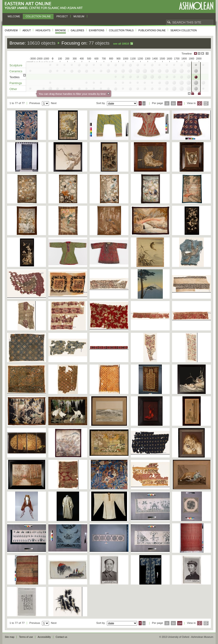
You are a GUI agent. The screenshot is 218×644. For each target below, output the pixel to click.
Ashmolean (196, 6)
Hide (203, 53)
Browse (61, 30)
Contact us (61, 637)
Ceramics (16, 71)
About (27, 30)
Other (13, 89)
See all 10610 (121, 44)
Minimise (199, 53)
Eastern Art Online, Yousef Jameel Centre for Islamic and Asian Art (45, 6)
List (206, 103)
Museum (79, 16)
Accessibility (44, 637)
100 (180, 104)
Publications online (152, 30)
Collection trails (121, 30)
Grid (200, 103)
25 (167, 104)
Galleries (77, 30)
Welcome (14, 16)
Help (207, 53)
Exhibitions (97, 30)
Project (62, 16)
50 (173, 104)
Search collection (184, 30)
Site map (9, 637)
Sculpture (16, 65)
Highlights (43, 30)
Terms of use (26, 637)
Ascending (140, 103)
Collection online (38, 16)
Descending (144, 103)
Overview (11, 30)
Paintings (16, 83)
